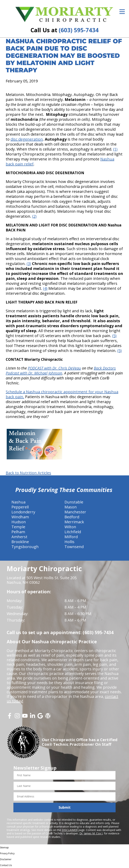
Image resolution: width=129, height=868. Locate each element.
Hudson (19, 522)
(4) (45, 288)
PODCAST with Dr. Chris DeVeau (54, 368)
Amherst (19, 537)
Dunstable (74, 502)
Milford (71, 537)
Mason (71, 507)
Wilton (70, 527)
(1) (115, 149)
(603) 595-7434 (79, 30)
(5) (114, 336)
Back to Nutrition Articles (28, 473)
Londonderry (23, 512)
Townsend (74, 547)
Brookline (20, 542)
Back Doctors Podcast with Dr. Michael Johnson (61, 371)
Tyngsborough (25, 547)
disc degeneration (27, 139)
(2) (34, 216)
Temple (18, 527)
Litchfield (73, 532)
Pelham (18, 532)
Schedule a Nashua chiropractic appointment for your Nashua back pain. (62, 394)
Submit (65, 807)
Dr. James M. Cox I (91, 833)
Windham (20, 517)
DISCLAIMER (70, 830)
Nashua (18, 502)
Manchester (75, 512)
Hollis (69, 542)
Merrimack (74, 522)
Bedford (72, 517)
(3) (29, 264)
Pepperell (20, 507)
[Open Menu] (122, 12)
